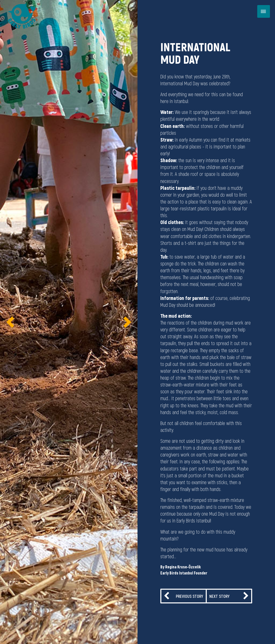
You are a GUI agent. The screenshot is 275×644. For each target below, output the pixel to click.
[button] (10, 322)
